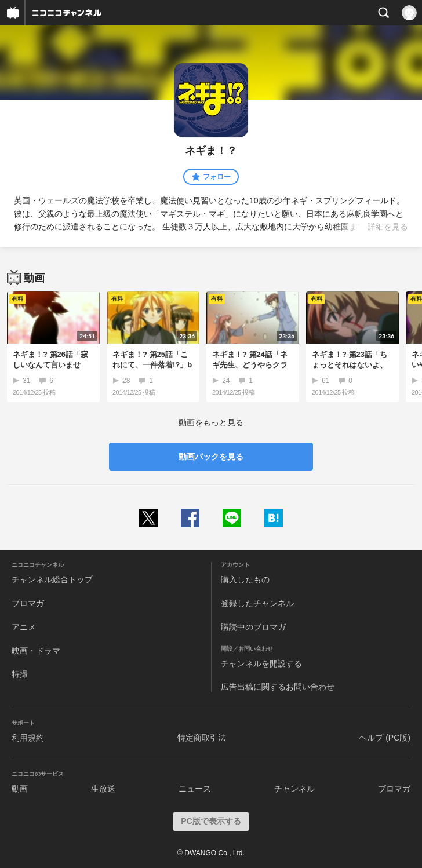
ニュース (195, 789)
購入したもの (245, 579)
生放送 (103, 789)
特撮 (20, 674)
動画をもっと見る (211, 422)
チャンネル (294, 789)
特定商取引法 (202, 738)
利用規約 (28, 738)
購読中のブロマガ (253, 627)
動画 (20, 789)
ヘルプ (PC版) (385, 738)
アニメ (24, 627)
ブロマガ (28, 603)
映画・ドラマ (36, 651)
